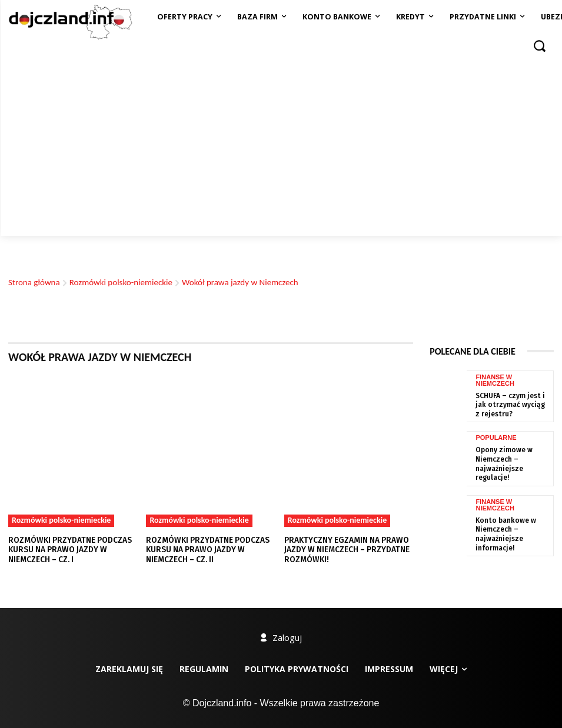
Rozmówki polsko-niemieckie (121, 282)
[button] (540, 45)
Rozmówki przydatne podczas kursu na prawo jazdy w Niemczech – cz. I (67, 549)
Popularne (496, 438)
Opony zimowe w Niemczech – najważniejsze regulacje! (513, 459)
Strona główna (34, 282)
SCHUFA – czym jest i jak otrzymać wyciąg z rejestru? (512, 404)
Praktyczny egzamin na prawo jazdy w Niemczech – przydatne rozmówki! (345, 549)
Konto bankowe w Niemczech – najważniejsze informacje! (503, 524)
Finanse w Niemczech (495, 496)
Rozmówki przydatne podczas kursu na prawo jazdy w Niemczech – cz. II (205, 549)
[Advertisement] (281, 148)
